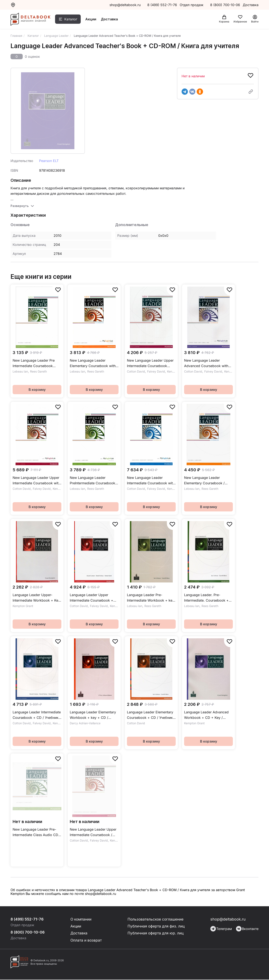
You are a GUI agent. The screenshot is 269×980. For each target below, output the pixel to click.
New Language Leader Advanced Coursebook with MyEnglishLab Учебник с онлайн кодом (206, 363)
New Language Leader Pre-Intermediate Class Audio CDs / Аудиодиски (36, 832)
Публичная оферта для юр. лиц (156, 933)
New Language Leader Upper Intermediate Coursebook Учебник (150, 363)
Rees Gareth (38, 371)
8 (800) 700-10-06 (226, 5)
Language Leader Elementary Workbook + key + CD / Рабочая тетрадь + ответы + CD (93, 715)
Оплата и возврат (86, 941)
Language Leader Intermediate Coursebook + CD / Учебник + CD (37, 715)
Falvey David (156, 371)
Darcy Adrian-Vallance (85, 723)
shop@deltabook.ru (125, 5)
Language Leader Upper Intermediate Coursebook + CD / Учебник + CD (92, 598)
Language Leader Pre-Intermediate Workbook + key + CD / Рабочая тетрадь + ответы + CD (151, 598)
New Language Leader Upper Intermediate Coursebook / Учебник (93, 832)
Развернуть (20, 206)
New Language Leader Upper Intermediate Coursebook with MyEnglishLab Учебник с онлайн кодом (36, 481)
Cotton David (136, 371)
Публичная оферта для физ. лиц (156, 926)
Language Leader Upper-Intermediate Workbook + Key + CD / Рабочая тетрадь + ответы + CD (36, 598)
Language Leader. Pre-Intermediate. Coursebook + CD (206, 598)
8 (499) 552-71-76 (162, 5)
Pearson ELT (49, 161)
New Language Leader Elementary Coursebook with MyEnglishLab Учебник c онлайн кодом (93, 363)
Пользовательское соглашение (156, 919)
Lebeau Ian (20, 371)
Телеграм (221, 929)
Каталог (73, 20)
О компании (82, 919)
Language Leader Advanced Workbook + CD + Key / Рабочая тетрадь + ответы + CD (208, 715)
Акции (93, 20)
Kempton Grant (23, 606)
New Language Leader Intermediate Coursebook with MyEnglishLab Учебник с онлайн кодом (151, 481)
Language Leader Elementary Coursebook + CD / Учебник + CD (150, 715)
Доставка (111, 20)
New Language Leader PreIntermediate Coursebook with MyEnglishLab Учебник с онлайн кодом (93, 481)
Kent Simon (175, 371)
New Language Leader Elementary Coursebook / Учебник (204, 481)
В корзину (37, 390)
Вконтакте (247, 929)
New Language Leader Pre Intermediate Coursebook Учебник (34, 363)
